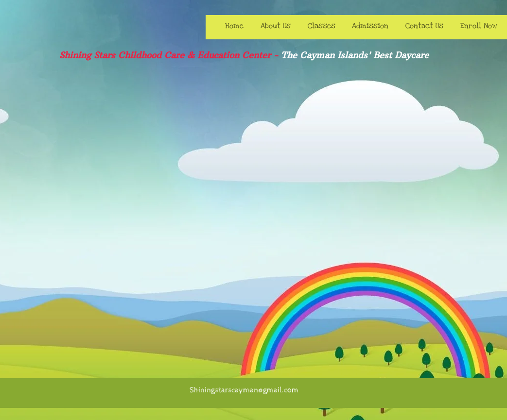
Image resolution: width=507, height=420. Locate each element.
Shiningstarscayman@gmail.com (244, 390)
